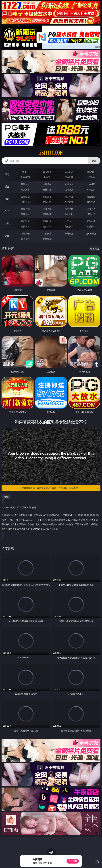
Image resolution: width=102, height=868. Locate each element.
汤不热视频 (91, 234)
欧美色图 (69, 209)
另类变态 (91, 202)
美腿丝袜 (25, 214)
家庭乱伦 (47, 221)
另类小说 (47, 226)
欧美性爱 (91, 197)
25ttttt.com (51, 153)
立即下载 (73, 861)
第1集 (6, 497)
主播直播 (69, 189)
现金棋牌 (69, 177)
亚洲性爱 (25, 197)
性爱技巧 (91, 226)
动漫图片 (91, 209)
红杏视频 (25, 239)
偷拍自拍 (47, 197)
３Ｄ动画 (91, 184)
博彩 (7, 174)
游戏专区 (91, 172)
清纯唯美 (47, 214)
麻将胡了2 (25, 177)
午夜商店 (47, 234)
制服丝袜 (25, 202)
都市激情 (25, 221)
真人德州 (47, 172)
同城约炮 (25, 234)
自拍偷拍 (47, 184)
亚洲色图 (47, 209)
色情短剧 (47, 239)
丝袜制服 (47, 189)
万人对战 (69, 172)
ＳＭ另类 (91, 189)
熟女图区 (69, 214)
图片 (7, 211)
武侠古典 (91, 221)
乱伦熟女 (69, 202)
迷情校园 (25, 226)
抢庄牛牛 (91, 177)
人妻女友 (69, 221)
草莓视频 (69, 234)
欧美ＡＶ (69, 184)
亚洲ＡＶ (25, 184)
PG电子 (25, 172)
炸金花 (47, 177)
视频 (7, 186)
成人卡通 (69, 197)
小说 (7, 223)
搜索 (94, 161)
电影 (7, 199)
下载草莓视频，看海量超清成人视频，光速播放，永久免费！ (60, 488)
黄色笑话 (69, 226)
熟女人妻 (25, 189)
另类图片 (91, 214)
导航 (7, 236)
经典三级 (47, 202)
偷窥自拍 (25, 209)
